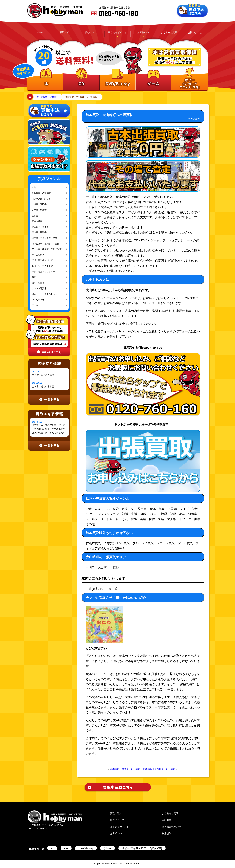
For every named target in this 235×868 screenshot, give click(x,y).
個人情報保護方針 (171, 827)
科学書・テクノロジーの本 (45, 238)
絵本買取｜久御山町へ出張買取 (159, 769)
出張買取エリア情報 (46, 97)
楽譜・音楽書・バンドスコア (46, 260)
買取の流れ (66, 32)
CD (66, 848)
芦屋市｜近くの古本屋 (43, 375)
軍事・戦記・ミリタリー (43, 272)
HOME (40, 32)
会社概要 (167, 820)
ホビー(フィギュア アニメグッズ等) (142, 848)
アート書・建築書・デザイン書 (47, 249)
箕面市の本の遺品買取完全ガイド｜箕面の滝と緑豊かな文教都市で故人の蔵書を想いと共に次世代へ (49, 429)
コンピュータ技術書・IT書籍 (45, 244)
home (29, 97)
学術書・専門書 (39, 204)
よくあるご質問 (169, 32)
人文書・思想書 (39, 210)
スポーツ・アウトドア (42, 266)
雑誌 (34, 277)
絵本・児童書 (38, 283)
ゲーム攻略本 (38, 255)
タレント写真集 (39, 288)
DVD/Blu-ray (86, 848)
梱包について (92, 32)
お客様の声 (143, 32)
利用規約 (167, 833)
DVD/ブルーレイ (40, 300)
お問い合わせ (195, 32)
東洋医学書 (37, 221)
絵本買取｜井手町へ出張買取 (125, 769)
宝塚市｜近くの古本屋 (43, 387)
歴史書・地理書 (39, 232)
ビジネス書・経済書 (41, 199)
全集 (34, 188)
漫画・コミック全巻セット (45, 294)
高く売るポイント (117, 32)
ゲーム (35, 305)
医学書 (35, 216)
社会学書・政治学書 (41, 193)
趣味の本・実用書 (40, 227)
